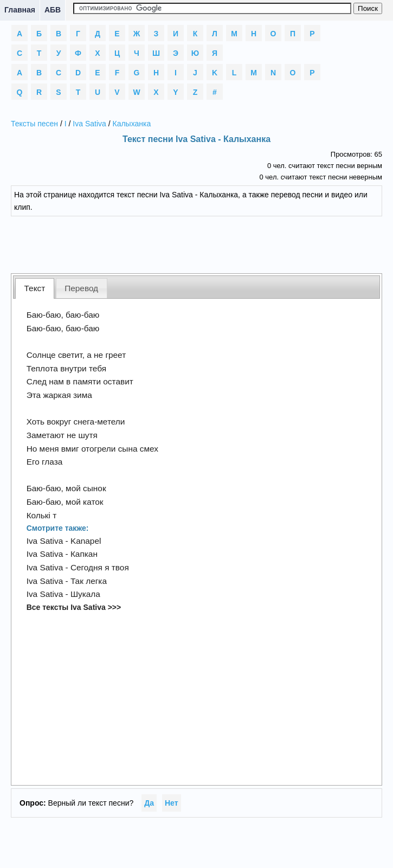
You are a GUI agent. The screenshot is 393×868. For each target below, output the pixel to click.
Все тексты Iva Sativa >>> (74, 607)
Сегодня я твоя (100, 567)
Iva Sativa (89, 124)
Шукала (85, 594)
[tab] (35, 288)
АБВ (53, 10)
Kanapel (86, 541)
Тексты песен (34, 124)
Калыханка (131, 124)
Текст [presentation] (35, 288)
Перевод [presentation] (81, 288)
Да (149, 803)
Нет (172, 803)
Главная (20, 10)
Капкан (84, 554)
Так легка (89, 581)
